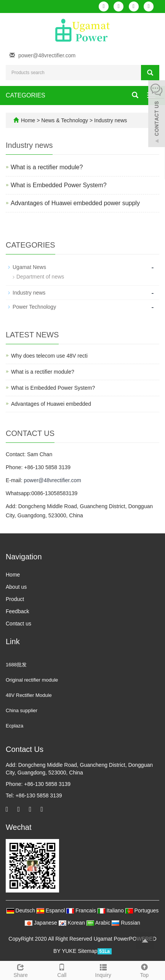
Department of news (40, 277)
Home (28, 120)
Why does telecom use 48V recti (49, 356)
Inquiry (103, 970)
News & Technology (65, 120)
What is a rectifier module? (47, 167)
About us (16, 587)
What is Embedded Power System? (59, 185)
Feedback (17, 611)
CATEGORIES (26, 95)
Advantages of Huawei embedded (51, 404)
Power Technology (34, 307)
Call (62, 970)
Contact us (18, 624)
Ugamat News (29, 267)
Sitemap (87, 951)
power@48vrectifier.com (47, 55)
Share (21, 970)
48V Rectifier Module (29, 695)
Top (144, 970)
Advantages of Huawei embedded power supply (75, 203)
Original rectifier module (32, 680)
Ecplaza (14, 726)
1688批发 (16, 665)
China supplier (22, 710)
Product (15, 599)
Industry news (110, 120)
